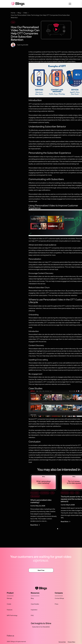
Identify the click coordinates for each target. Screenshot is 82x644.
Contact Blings (59, 598)
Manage (9, 598)
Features (10, 610)
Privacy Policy (71, 642)
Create (9, 604)
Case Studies (35, 604)
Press (56, 604)
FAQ (32, 615)
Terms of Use (62, 642)
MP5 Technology (12, 615)
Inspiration (34, 610)
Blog (32, 598)
